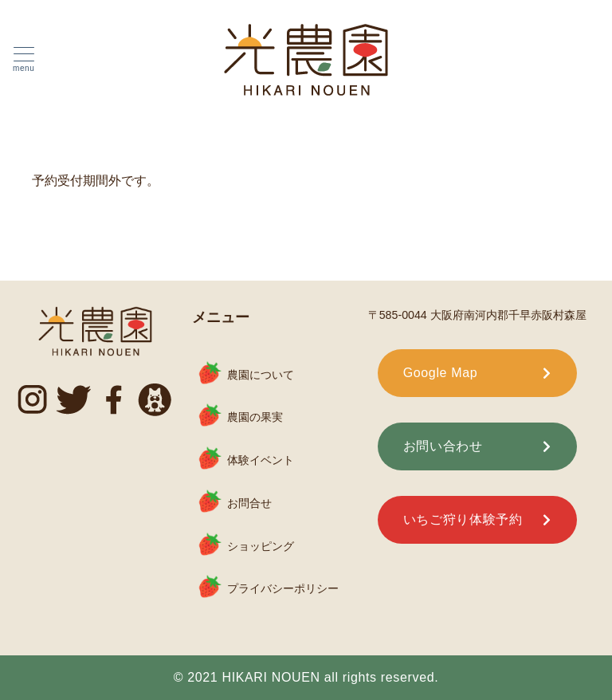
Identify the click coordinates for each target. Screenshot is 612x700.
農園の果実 (255, 417)
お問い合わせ (443, 446)
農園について (261, 374)
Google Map (441, 373)
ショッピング (261, 545)
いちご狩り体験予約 (463, 519)
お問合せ (249, 503)
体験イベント (261, 460)
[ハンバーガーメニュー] (24, 60)
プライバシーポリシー (283, 588)
